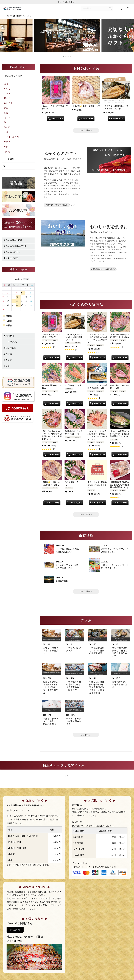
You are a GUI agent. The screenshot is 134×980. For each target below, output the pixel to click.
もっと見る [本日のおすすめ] (86, 134)
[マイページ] (128, 9)
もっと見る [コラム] (86, 730)
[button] (59, 19)
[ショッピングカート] (122, 9)
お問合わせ (15, 925)
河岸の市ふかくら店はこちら (104, 272)
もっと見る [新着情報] (86, 595)
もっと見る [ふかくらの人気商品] (86, 518)
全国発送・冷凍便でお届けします (58, 209)
